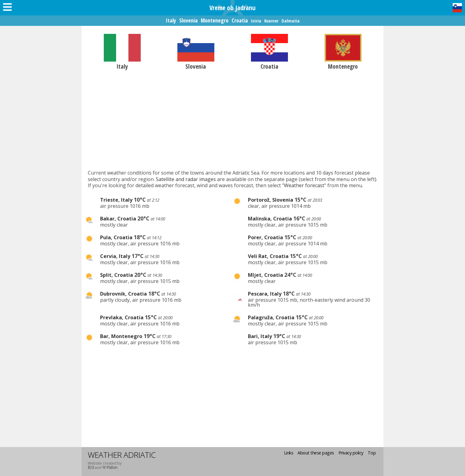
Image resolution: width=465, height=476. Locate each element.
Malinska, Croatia (270, 219)
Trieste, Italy (116, 200)
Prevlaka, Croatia (122, 317)
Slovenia (188, 20)
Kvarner (271, 21)
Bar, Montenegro (121, 336)
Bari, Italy (260, 336)
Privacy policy (351, 453)
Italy (171, 20)
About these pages (316, 453)
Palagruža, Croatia (271, 317)
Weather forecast (304, 185)
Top (372, 453)
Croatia (240, 20)
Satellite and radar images (186, 179)
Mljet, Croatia (265, 275)
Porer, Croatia (265, 237)
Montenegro (215, 20)
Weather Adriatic (122, 455)
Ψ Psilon (110, 467)
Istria (256, 21)
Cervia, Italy (115, 256)
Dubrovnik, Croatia (123, 294)
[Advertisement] (232, 119)
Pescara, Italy (265, 294)
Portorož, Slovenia (271, 200)
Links (289, 453)
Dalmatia (291, 21)
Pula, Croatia (116, 237)
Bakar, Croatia (118, 219)
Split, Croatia (117, 275)
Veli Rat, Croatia (268, 256)
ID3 (91, 467)
